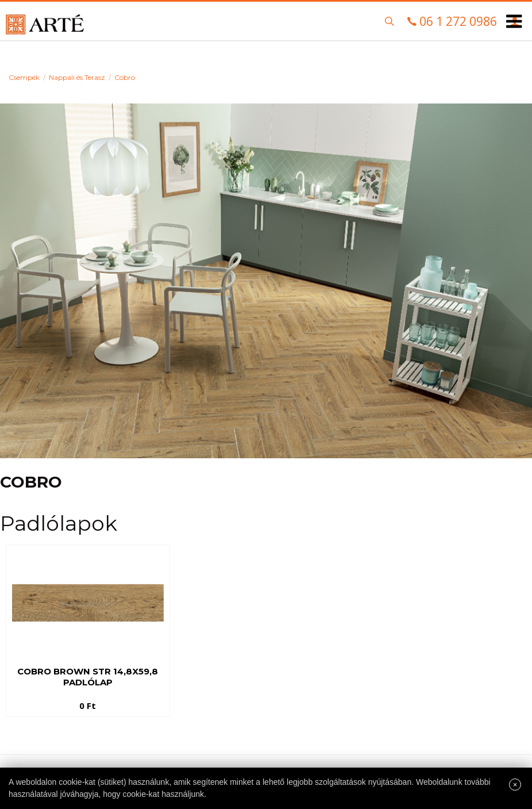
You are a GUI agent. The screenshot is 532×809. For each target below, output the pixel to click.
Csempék (24, 77)
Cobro (125, 77)
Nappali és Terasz (77, 77)
